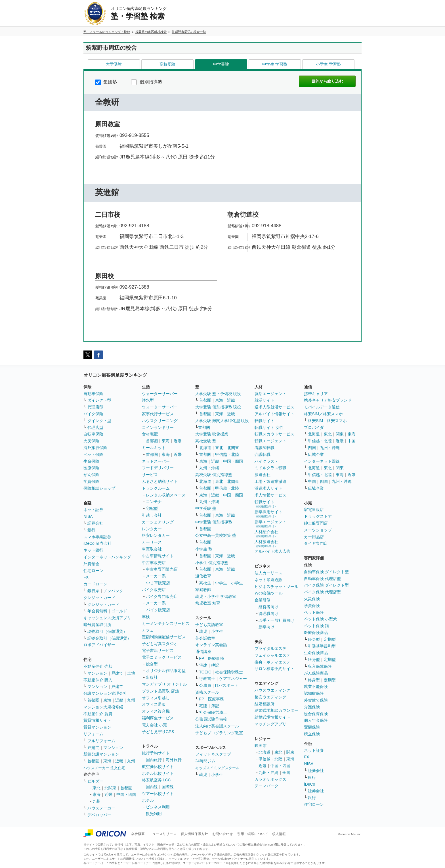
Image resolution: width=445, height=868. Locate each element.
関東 (290, 752)
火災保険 (91, 441)
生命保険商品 (316, 653)
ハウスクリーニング (160, 421)
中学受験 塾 (206, 508)
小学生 (237, 583)
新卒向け (266, 627)
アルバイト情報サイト (274, 414)
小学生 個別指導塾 (212, 563)
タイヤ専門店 (316, 543)
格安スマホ (337, 421)
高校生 (205, 583)
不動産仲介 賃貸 (98, 714)
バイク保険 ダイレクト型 (326, 585)
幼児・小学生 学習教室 (216, 596)
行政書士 (207, 679)
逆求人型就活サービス (274, 407)
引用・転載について (253, 834)
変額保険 (312, 727)
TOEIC (205, 672)
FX (86, 577)
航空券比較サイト (158, 767)
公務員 (205, 685)
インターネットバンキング (107, 557)
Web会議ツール (269, 593)
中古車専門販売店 (162, 569)
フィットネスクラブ (213, 754)
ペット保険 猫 (316, 626)
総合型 (152, 664)
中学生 (221, 583)
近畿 (119, 700)
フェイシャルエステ (272, 655)
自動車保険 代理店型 (322, 579)
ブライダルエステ (270, 648)
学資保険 (91, 481)
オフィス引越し (156, 698)
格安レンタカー (156, 535)
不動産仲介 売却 (98, 666)
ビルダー (95, 781)
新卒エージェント (270, 524)
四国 (312, 448)
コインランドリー (158, 427)
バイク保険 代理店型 (322, 592)
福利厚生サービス (158, 718)
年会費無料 (97, 611)
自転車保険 (93, 434)
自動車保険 (93, 394)
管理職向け (268, 614)
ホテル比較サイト (158, 773)
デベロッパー (99, 815)
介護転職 (263, 454)
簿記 (215, 665)
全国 (286, 773)
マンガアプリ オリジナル (164, 684)
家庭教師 (203, 590)
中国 (352, 441)
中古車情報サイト (158, 556)
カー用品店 (314, 537)
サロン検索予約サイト (274, 669)
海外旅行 (174, 760)
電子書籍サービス (158, 650)
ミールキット (154, 448)
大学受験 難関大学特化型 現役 (222, 421)
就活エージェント (270, 394)
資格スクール (207, 692)
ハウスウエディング (272, 690)
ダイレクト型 (99, 400)
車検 (146, 617)
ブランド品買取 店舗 (160, 691)
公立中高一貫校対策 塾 (216, 535)
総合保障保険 (316, 714)
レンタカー (152, 529)
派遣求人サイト (268, 488)
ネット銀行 (93, 550)
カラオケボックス (270, 779)
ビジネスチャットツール (276, 587)
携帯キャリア (316, 394)
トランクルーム (156, 488)
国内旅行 (154, 760)
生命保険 (91, 461)
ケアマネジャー (233, 679)
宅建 (203, 665)
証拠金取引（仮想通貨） (109, 638)
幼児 (203, 631)
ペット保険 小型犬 (320, 619)
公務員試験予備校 (211, 719)
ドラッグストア (318, 516)
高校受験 (167, 64)
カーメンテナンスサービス (166, 623)
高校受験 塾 (206, 441)
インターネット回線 (322, 461)
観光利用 (154, 814)
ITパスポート (227, 685)
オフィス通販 (154, 704)
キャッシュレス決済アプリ (107, 618)
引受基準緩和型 (322, 646)
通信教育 (203, 576)
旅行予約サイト (156, 753)
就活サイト (265, 400)
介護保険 (312, 707)
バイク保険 (93, 414)
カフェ (148, 630)
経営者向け (268, 607)
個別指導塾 (147, 82)
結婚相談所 (265, 704)
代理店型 (95, 407)
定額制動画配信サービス (164, 637)
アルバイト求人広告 (272, 551)
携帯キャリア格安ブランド (328, 400)
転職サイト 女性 (269, 427)
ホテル (148, 800)
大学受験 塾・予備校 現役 (218, 394)
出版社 (152, 677)
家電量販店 (314, 510)
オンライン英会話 (211, 645)
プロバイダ (314, 427)
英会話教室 (205, 638)
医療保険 (91, 468)
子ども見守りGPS (158, 732)
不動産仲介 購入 (98, 680)
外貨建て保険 (316, 700)
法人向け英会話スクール (217, 726)
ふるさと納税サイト (160, 481)
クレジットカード (99, 598)
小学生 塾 (204, 549)
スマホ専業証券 (97, 537)
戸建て (117, 673)
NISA (88, 516)
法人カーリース (268, 573)
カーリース (152, 542)
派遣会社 (263, 475)
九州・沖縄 (209, 468)
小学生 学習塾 (328, 64)
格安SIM (315, 421)
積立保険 (312, 734)
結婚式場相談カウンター (276, 710)
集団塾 (106, 82)
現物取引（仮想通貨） (107, 631)
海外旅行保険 (95, 448)
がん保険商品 (316, 673)
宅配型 (152, 508)
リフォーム (93, 734)
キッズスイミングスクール (217, 768)
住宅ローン (93, 571)
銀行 (91, 530)
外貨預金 (91, 564)
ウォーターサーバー (160, 394)
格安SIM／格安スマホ (323, 414)
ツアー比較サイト (158, 794)
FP (202, 658)
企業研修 (263, 600)
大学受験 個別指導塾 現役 (218, 407)
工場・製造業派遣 (270, 481)
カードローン (95, 584)
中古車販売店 (154, 563)
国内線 (152, 787)
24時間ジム (205, 761)
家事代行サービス (158, 414)
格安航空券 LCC (156, 780)
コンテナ (154, 502)
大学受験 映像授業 (212, 434)
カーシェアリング (158, 522)
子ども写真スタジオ (160, 644)
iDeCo (309, 784)
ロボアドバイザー (99, 645)
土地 (131, 673)
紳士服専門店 (316, 523)
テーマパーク (266, 786)
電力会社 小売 (154, 725)
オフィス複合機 (156, 711)
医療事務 (216, 658)
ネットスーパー (156, 461)
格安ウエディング (270, 697)
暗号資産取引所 (97, 625)
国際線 (168, 787)
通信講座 (203, 652)
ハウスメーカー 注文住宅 (104, 768)
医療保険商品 (316, 633)
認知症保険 (314, 693)
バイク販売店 (154, 590)
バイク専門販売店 (162, 596)
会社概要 (138, 834)
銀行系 (93, 591)
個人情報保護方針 (194, 834)
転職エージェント (270, 441)
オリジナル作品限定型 (166, 671)
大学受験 (114, 64)
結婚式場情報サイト (272, 717)
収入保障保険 (320, 666)
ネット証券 (93, 510)
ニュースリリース (163, 834)
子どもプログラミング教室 (219, 733)
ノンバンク (113, 591)
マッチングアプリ (270, 724)
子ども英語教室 (209, 625)
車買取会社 (152, 549)
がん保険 (91, 475)
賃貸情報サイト (97, 720)
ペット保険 (93, 454)
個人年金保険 (316, 720)
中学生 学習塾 (275, 64)
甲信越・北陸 (227, 454)
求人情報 (279, 834)
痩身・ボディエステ (272, 662)
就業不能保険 (316, 687)
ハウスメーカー (101, 808)
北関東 (110, 788)
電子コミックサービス (162, 657)
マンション (97, 673)
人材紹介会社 (266, 534)
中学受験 (221, 64)
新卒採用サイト (268, 514)
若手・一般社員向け (276, 620)
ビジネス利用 (158, 807)
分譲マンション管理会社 (105, 693)
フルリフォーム (101, 741)
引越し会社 (152, 515)
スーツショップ (318, 530)
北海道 (205, 448)
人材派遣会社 (266, 543)
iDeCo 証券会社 (97, 543)
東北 (96, 788)
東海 (107, 700)
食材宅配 (150, 434)
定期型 (330, 639)
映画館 (261, 746)
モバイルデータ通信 (322, 407)
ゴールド (119, 611)
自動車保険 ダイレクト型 (326, 572)
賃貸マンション (97, 727)
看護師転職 (265, 448)
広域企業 (316, 454)
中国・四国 (126, 794)
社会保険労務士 (229, 672)
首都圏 (93, 700)
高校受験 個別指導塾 (214, 475)
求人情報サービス (270, 495)
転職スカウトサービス (274, 434)
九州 (131, 700)
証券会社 (95, 523)
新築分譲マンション (101, 754)
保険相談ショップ (99, 488)
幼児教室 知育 (208, 603)
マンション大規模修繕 (103, 707)
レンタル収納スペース (166, 495)
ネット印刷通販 (268, 580)
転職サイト (265, 421)
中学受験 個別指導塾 (214, 522)
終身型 (314, 639)
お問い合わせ (222, 834)
